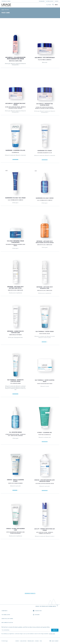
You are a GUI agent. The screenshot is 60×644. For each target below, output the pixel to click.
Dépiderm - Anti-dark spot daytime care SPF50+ (15, 289)
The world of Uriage (6, 1)
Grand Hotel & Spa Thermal (7, 619)
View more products (30, 593)
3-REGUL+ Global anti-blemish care (15, 531)
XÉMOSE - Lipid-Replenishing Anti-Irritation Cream (45, 482)
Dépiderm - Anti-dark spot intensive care (45, 289)
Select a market (54, 641)
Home (3, 10)
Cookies (37, 641)
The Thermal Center (6, 615)
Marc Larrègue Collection (7, 622)
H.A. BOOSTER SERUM (15, 434)
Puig (41, 641)
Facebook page (37, 611)
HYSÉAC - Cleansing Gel (45, 434)
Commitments (4, 611)
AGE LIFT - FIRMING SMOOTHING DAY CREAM (45, 531)
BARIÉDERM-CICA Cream (45, 152)
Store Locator (50, 1)
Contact (57, 1)
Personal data (31, 641)
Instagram (36, 615)
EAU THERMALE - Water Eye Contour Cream (15, 382)
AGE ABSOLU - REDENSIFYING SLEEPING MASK (45, 106)
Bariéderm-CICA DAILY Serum (45, 200)
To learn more (52, 634)
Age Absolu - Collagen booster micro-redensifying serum (15, 59)
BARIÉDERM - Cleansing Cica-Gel (15, 152)
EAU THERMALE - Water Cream (45, 333)
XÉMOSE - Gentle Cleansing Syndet (15, 482)
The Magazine (42, 1)
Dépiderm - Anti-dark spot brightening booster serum (45, 244)
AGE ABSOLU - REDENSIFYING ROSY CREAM (15, 106)
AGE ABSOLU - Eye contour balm (45, 59)
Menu (56, 5)
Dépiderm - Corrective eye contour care (15, 333)
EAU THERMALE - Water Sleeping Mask (45, 382)
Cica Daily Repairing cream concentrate (15, 243)
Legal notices (23, 641)
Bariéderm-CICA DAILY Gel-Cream (15, 199)
